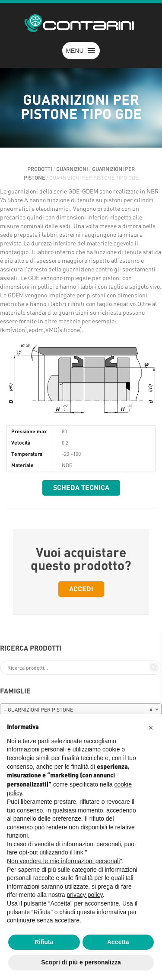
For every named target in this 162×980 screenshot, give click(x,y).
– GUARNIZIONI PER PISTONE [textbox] (78, 710)
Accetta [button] (118, 942)
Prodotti (40, 169)
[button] (75, 51)
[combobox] (81, 709)
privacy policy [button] (85, 895)
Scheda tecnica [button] (81, 488)
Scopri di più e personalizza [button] (81, 962)
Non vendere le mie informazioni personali (63, 861)
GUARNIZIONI (72, 169)
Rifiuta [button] (44, 942)
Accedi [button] (81, 589)
